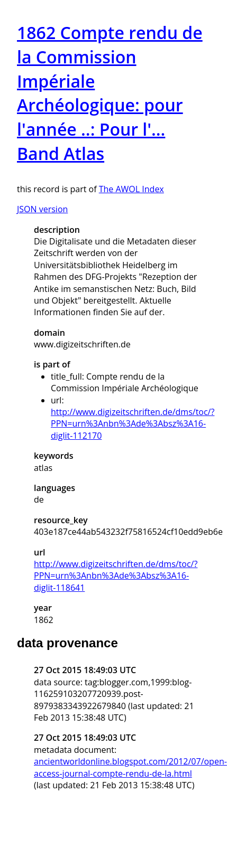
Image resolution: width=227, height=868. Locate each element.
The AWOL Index (131, 189)
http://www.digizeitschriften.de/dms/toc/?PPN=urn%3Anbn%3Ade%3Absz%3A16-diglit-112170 (133, 424)
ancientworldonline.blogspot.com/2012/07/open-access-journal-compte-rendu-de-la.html (130, 767)
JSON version (42, 209)
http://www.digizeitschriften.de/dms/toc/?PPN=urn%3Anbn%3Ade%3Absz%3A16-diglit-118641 (116, 576)
